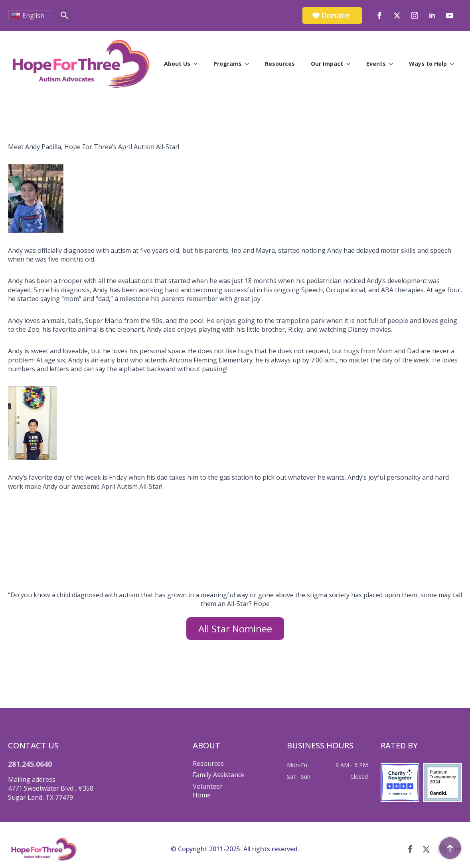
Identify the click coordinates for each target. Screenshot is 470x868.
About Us (177, 64)
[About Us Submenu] (198, 64)
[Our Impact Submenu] (351, 64)
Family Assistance (219, 775)
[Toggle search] (64, 15)
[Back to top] (450, 848)
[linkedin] (432, 16)
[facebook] (379, 16)
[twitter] (397, 16)
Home (202, 795)
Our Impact (327, 64)
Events (376, 64)
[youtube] (450, 16)
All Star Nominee (235, 629)
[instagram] (415, 16)
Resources (280, 64)
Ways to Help (428, 64)
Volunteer (208, 786)
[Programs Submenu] (249, 64)
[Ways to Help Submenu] (454, 64)
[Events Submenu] (393, 64)
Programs (228, 64)
